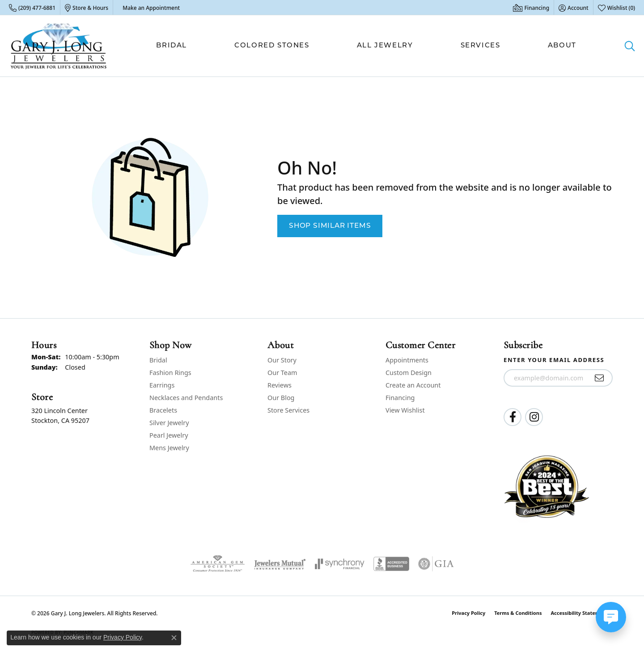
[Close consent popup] (174, 638)
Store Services (288, 410)
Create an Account (413, 385)
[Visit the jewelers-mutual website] (280, 564)
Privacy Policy (468, 613)
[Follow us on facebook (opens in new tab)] (513, 417)
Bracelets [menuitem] (163, 410)
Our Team (282, 373)
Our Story (282, 360)
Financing (400, 398)
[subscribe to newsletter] (600, 378)
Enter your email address (554, 360)
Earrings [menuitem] (162, 385)
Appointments (407, 360)
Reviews (280, 385)
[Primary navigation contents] (366, 46)
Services (481, 46)
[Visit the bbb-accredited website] (391, 564)
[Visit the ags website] (218, 564)
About (562, 46)
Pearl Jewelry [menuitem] (169, 435)
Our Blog (281, 398)
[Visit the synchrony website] (340, 564)
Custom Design (409, 373)
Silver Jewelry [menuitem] (169, 423)
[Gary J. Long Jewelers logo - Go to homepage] (59, 46)
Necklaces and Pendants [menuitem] (186, 398)
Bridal (172, 46)
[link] (32, 8)
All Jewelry (385, 46)
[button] (574, 8)
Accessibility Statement (579, 613)
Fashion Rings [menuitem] (170, 373)
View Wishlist (405, 410)
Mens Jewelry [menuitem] (169, 448)
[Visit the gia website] (436, 564)
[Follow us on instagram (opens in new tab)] (534, 417)
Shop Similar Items (330, 226)
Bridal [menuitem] (158, 360)
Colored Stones (272, 46)
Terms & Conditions (518, 613)
